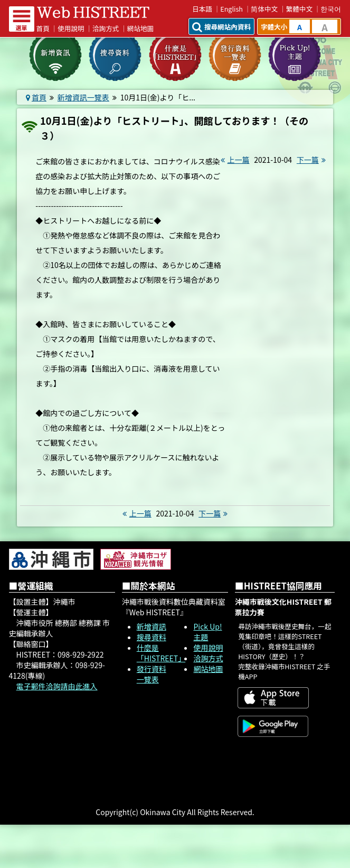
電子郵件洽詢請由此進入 (57, 686)
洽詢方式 (106, 28)
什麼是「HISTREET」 (161, 653)
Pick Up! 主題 (207, 632)
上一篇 (234, 160)
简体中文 (264, 9)
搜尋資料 (152, 637)
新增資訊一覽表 (83, 97)
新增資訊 (152, 626)
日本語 (202, 9)
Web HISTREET (93, 12)
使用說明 (71, 28)
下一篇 (313, 160)
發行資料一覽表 (152, 674)
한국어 (331, 9)
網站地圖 (140, 28)
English (231, 9)
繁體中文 (299, 9)
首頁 (43, 28)
